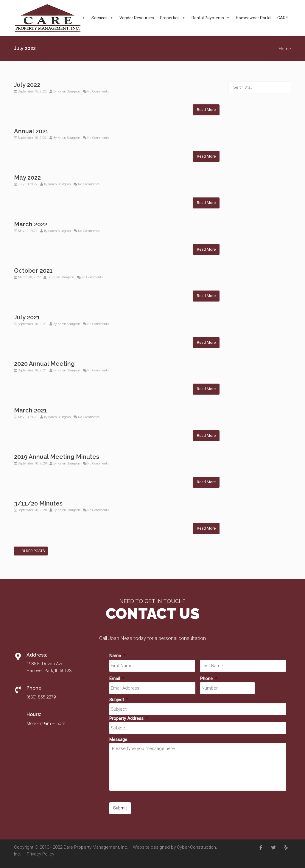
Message (118, 740)
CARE (283, 18)
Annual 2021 (31, 131)
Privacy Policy (41, 854)
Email (117, 679)
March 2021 (31, 410)
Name (117, 656)
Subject (119, 700)
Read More (206, 110)
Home (285, 49)
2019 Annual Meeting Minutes (57, 457)
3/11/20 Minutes (38, 503)
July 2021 (27, 317)
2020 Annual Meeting (44, 364)
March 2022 (31, 224)
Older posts (31, 551)
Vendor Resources (137, 18)
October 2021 (33, 271)
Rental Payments (211, 18)
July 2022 (27, 85)
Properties (173, 18)
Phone (209, 679)
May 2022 (27, 178)
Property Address (129, 718)
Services (102, 18)
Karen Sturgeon (69, 91)
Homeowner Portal (254, 18)
